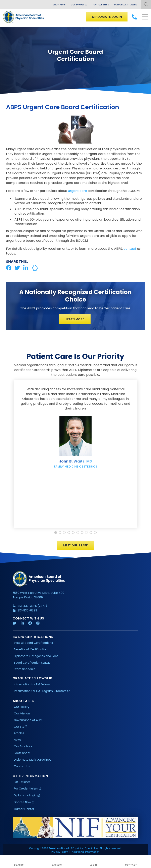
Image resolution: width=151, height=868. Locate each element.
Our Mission (22, 713)
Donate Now (22, 802)
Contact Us (22, 766)
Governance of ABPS (28, 720)
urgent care (78, 191)
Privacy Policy (60, 852)
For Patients (101, 5)
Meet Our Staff (75, 545)
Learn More (75, 319)
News (17, 740)
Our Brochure (23, 746)
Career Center (24, 809)
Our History (22, 707)
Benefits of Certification (31, 649)
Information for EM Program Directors (40, 691)
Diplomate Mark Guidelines (33, 760)
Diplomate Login (107, 17)
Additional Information (86, 852)
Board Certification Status (32, 663)
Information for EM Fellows (32, 684)
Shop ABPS (59, 5)
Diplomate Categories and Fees (36, 656)
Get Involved (79, 5)
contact (130, 249)
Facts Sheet (22, 753)
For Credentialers (125, 5)
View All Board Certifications (33, 643)
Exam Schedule (25, 669)
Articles (19, 733)
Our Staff (20, 727)
